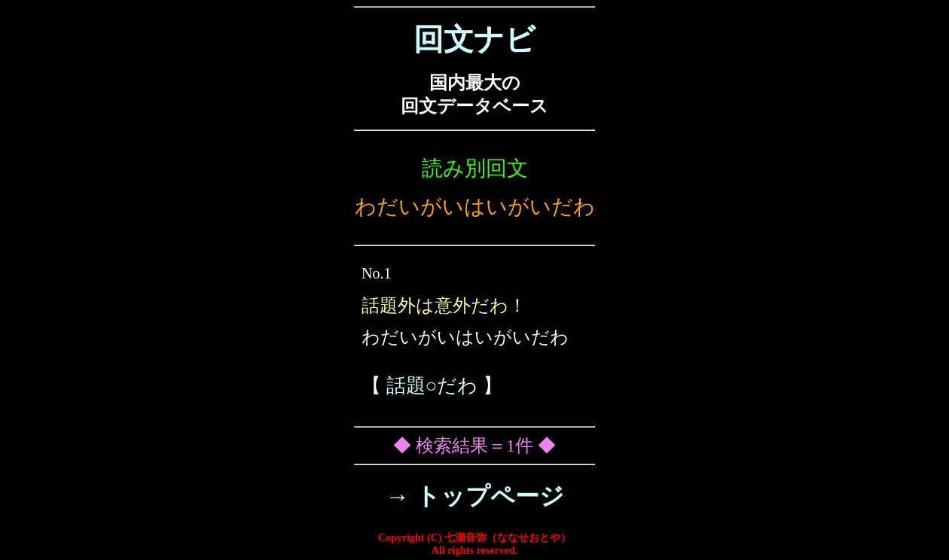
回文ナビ (474, 40)
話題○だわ (432, 386)
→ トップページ (475, 496)
